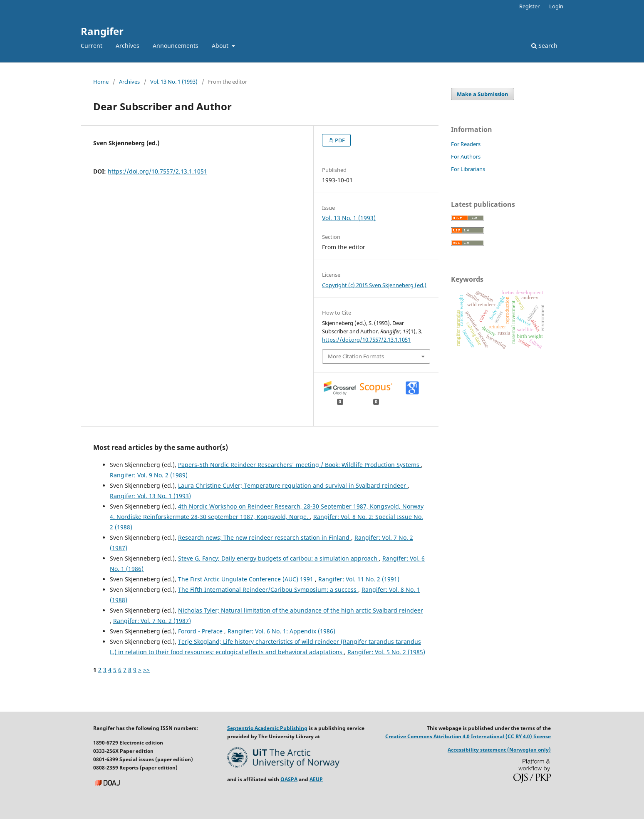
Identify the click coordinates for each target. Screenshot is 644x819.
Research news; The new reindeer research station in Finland (265, 537)
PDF (339, 140)
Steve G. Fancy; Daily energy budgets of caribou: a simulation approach (279, 558)
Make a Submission (483, 94)
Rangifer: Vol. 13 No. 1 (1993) (150, 496)
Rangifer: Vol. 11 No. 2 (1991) (359, 579)
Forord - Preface (201, 631)
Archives (128, 46)
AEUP (316, 779)
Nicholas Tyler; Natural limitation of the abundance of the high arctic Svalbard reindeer (301, 610)
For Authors (466, 156)
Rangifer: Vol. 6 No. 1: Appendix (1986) (281, 631)
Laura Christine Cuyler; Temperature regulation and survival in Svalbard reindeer (293, 485)
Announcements (176, 46)
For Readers (466, 144)
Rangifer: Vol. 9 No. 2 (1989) (149, 475)
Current (92, 46)
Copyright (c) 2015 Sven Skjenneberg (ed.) (374, 285)
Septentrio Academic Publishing (267, 728)
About (221, 46)
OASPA (289, 779)
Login (556, 6)
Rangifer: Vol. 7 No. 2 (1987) (152, 621)
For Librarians (468, 169)
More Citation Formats (356, 356)
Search (544, 46)
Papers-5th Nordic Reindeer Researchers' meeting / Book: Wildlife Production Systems (300, 465)
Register (529, 6)
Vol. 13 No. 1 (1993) (174, 82)
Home (101, 82)
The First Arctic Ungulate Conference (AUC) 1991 (246, 579)
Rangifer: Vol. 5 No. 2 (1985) (386, 652)
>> (146, 670)
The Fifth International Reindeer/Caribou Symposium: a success (268, 589)
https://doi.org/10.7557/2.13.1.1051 (157, 171)
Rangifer (102, 31)
